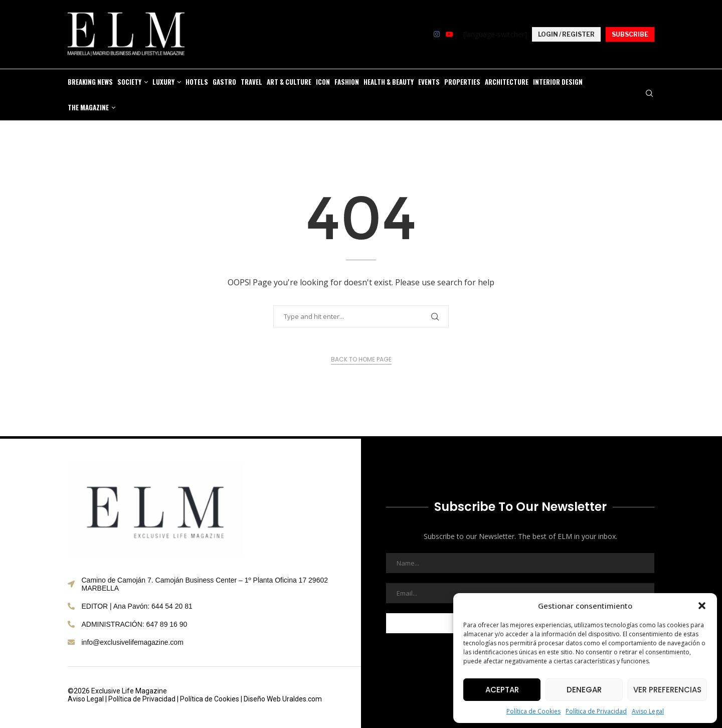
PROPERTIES (462, 82)
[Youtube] (449, 34)
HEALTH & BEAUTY (389, 82)
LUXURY (163, 82)
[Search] (649, 95)
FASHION (347, 82)
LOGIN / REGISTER (566, 34)
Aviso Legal (648, 711)
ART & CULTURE (289, 82)
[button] (702, 606)
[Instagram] (437, 34)
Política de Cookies (533, 711)
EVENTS (429, 82)
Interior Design (558, 82)
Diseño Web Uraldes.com (283, 699)
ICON (323, 82)
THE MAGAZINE (88, 107)
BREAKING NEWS (90, 82)
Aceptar (502, 690)
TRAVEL (251, 82)
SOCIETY (129, 82)
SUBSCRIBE (630, 34)
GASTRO (224, 82)
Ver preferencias (667, 690)
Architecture (507, 82)
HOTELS (197, 82)
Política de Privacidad (596, 711)
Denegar (584, 690)
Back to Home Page (361, 359)
